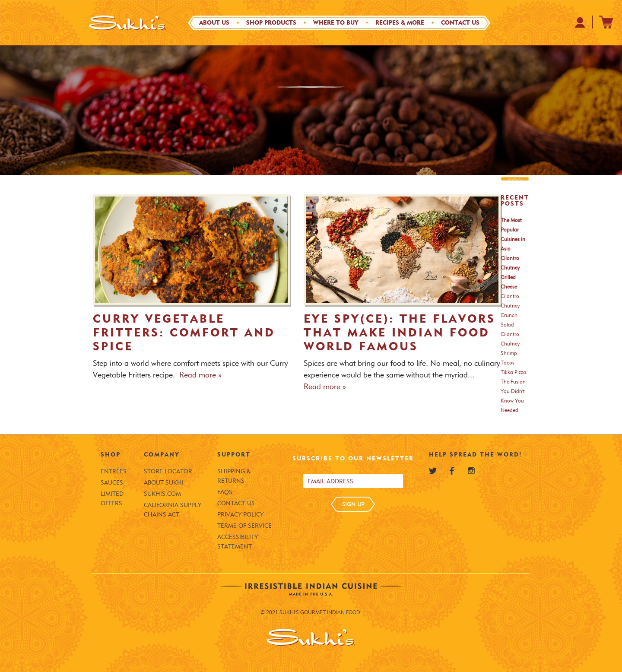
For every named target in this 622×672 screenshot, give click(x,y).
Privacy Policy (240, 515)
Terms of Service (244, 526)
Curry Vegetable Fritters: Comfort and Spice (184, 333)
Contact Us (460, 23)
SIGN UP (353, 504)
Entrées (114, 471)
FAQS (225, 492)
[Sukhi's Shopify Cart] (606, 22)
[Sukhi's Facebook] (452, 471)
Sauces (112, 483)
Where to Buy (336, 23)
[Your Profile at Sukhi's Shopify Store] (580, 22)
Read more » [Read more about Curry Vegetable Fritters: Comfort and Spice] (200, 375)
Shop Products (271, 23)
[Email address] (353, 481)
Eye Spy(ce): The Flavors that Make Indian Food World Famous (400, 333)
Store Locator (168, 471)
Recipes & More (400, 23)
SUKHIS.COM (162, 494)
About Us (214, 23)
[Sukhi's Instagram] (471, 471)
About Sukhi (164, 483)
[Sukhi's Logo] (127, 23)
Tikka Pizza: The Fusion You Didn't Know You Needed (514, 391)
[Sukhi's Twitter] (433, 471)
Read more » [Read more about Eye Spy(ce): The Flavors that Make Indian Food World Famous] (325, 387)
